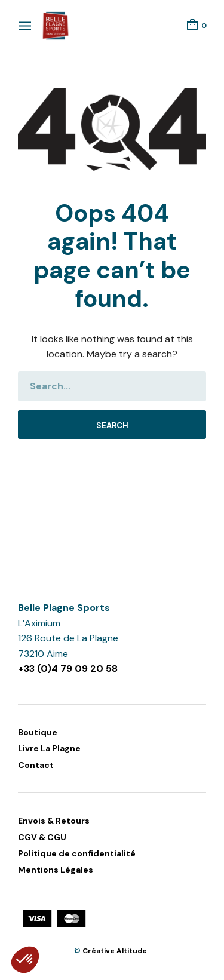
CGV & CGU (42, 837)
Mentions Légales (56, 870)
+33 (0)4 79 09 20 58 (68, 669)
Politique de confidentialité (77, 853)
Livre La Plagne (49, 748)
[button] (25, 960)
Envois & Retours (54, 821)
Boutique (38, 732)
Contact (36, 765)
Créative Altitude (116, 951)
